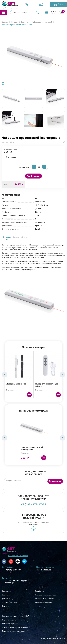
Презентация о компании (18, 556)
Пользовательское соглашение (14, 631)
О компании (6, 591)
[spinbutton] (39, 167)
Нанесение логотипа (10, 624)
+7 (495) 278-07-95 (34, 505)
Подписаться (55, 481)
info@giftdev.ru (44, 570)
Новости (5, 599)
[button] (44, 167)
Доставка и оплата (9, 602)
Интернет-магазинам (44, 602)
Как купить (6, 595)
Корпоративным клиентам (46, 595)
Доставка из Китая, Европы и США (15, 616)
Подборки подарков (10, 620)
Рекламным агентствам (45, 599)
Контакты (6, 606)
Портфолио (40, 591)
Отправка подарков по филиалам (15, 627)
